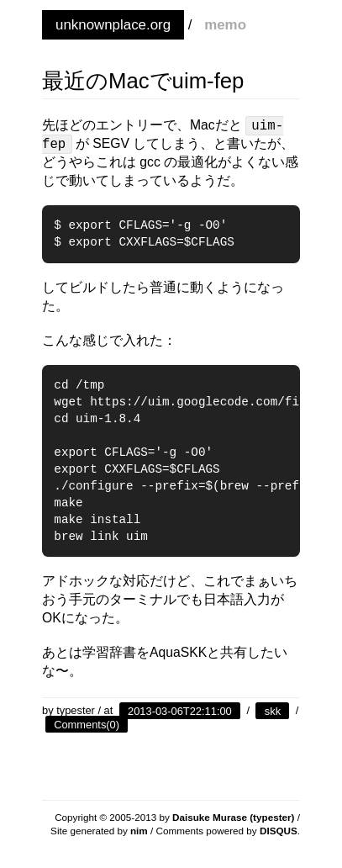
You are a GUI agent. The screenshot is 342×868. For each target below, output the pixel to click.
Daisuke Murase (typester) (234, 817)
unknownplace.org (113, 25)
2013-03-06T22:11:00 (180, 710)
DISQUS (279, 831)
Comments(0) (87, 724)
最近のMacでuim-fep (143, 81)
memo (225, 25)
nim (139, 831)
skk (273, 710)
